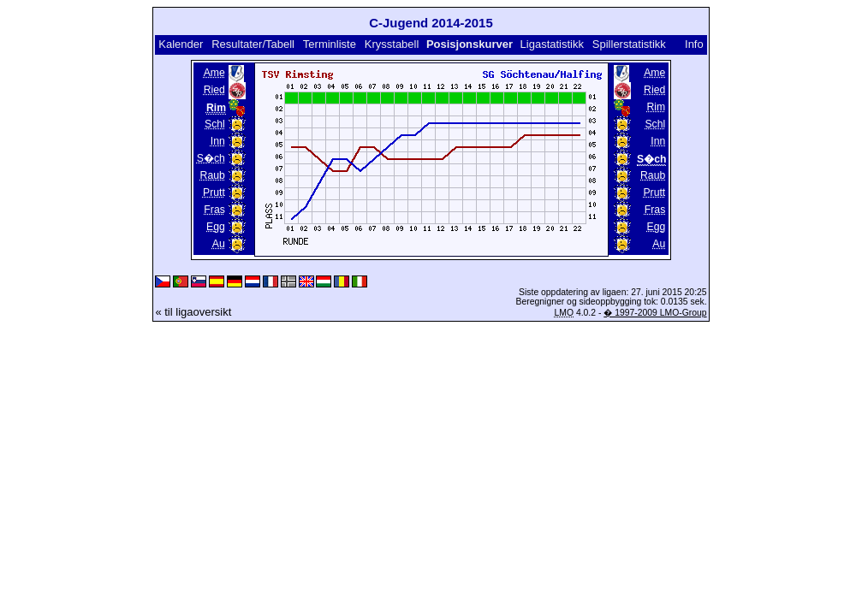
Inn (218, 141)
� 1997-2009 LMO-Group (655, 313)
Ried (214, 90)
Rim (657, 107)
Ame (214, 73)
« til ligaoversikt (193, 312)
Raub (213, 175)
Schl (215, 124)
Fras (214, 210)
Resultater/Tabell (253, 44)
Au (219, 244)
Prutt (214, 192)
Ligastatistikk (552, 44)
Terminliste (330, 44)
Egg (216, 227)
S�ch (211, 158)
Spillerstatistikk (629, 44)
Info (694, 44)
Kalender (181, 44)
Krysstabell (392, 44)
